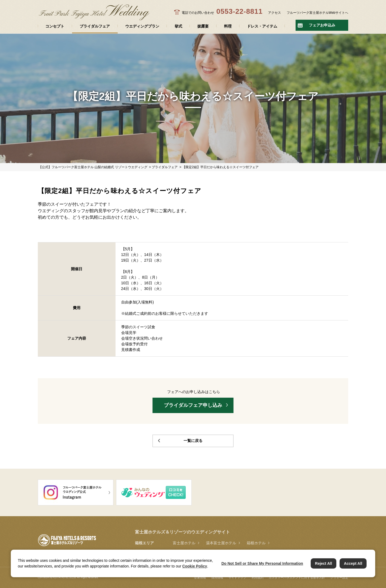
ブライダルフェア (95, 26)
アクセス (275, 13)
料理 (228, 26)
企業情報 (200, 577)
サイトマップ (237, 577)
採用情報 (217, 577)
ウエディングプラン (142, 26)
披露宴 (203, 26)
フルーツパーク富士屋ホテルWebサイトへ (317, 13)
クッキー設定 (339, 577)
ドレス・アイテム (262, 26)
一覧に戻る (193, 441)
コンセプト (55, 26)
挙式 (178, 26)
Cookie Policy (195, 566)
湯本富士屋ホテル (221, 543)
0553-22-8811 (239, 11)
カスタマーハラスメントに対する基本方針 (297, 577)
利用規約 (258, 577)
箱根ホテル (256, 543)
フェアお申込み (322, 25)
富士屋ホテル (184, 543)
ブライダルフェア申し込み (193, 405)
